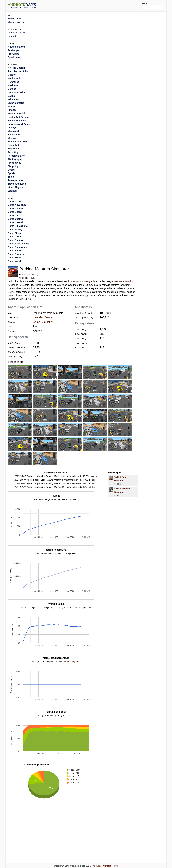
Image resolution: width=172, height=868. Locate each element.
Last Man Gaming (30, 275)
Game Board (15, 212)
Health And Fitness (18, 117)
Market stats (15, 19)
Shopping (13, 166)
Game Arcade (15, 208)
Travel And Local (17, 184)
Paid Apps (13, 50)
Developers (14, 57)
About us (97, 866)
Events (12, 106)
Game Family (15, 230)
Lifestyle (13, 128)
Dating (11, 96)
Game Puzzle (15, 237)
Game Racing (15, 240)
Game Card (14, 215)
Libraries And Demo (19, 124)
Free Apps (13, 54)
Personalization (16, 156)
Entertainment (16, 103)
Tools (11, 177)
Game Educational (18, 226)
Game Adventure (17, 205)
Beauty (12, 75)
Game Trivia (14, 258)
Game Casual (15, 222)
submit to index (16, 33)
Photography (15, 159)
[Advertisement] (93, 5)
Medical (12, 138)
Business (13, 85)
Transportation (16, 180)
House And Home (17, 121)
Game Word (14, 261)
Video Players (15, 187)
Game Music (15, 233)
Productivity (15, 163)
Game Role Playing (18, 244)
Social (11, 170)
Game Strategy (16, 254)
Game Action (15, 201)
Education (13, 99)
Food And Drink (16, 114)
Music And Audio (17, 142)
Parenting (13, 152)
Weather (12, 191)
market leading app (70, 662)
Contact (107, 866)
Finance (12, 110)
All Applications (17, 47)
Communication (17, 92)
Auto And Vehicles (18, 71)
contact (12, 36)
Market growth (16, 22)
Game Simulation (124, 281)
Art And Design (16, 68)
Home (115, 866)
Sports (11, 173)
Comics (12, 89)
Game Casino (15, 219)
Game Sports (15, 251)
